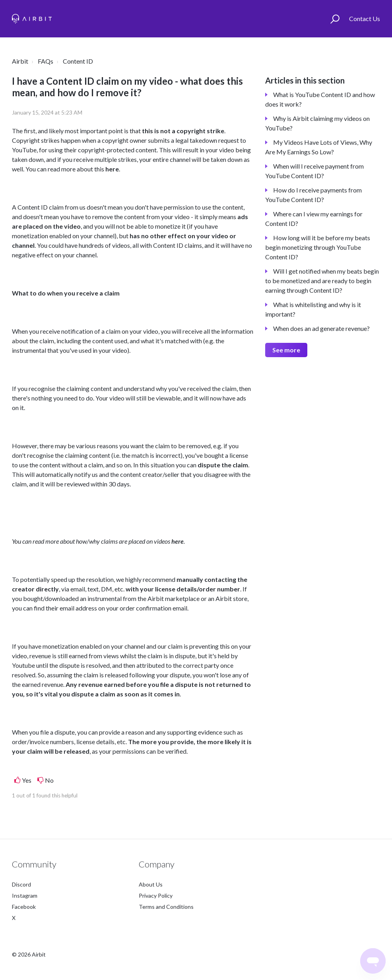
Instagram (25, 895)
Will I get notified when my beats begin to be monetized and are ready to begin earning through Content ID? (322, 281)
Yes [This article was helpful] (27, 780)
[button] (335, 19)
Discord (21, 884)
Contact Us (365, 18)
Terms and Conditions (166, 907)
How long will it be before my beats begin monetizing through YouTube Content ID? (318, 247)
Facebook (24, 907)
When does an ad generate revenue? (321, 328)
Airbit (20, 61)
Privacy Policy (156, 895)
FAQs (46, 61)
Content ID (78, 61)
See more (286, 350)
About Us (151, 884)
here (112, 169)
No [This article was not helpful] (49, 780)
